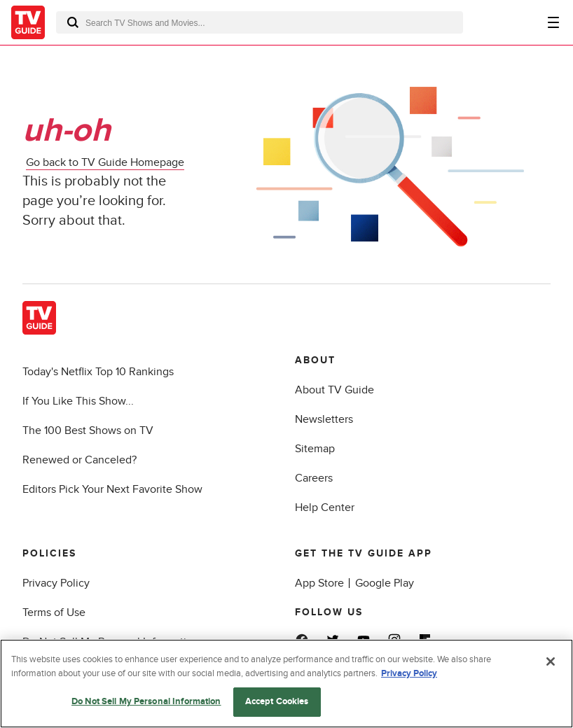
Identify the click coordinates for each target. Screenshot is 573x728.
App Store (319, 583)
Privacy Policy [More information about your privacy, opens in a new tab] (409, 673)
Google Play (385, 583)
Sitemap (315, 449)
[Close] (551, 661)
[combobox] (260, 22)
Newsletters (324, 419)
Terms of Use (54, 612)
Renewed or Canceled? (80, 460)
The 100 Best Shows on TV (88, 430)
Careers (314, 478)
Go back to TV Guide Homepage (105, 162)
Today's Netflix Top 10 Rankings (98, 372)
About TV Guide (334, 390)
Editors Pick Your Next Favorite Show (112, 489)
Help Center (325, 507)
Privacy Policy (56, 583)
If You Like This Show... (78, 401)
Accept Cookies (277, 701)
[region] (286, 684)
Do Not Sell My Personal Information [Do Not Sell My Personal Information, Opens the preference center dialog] (146, 701)
